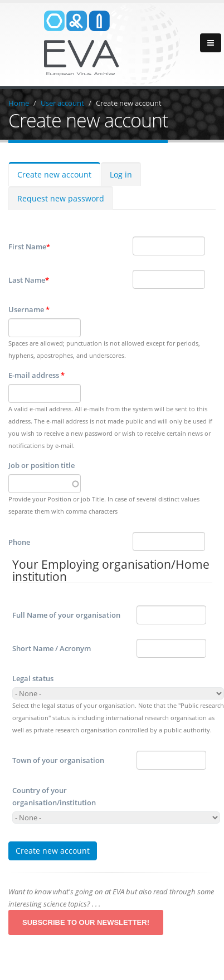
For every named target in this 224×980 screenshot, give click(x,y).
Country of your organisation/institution (54, 796)
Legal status (33, 678)
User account (62, 103)
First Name (29, 247)
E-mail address (36, 375)
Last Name (29, 280)
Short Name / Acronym (52, 648)
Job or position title (42, 465)
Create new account (129, 103)
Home (19, 103)
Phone (19, 542)
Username (29, 309)
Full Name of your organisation (66, 615)
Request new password (61, 198)
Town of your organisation (58, 760)
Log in (121, 174)
